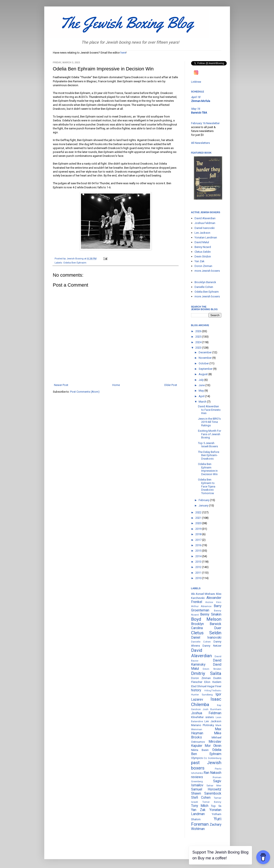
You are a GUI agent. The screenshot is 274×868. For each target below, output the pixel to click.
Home (116, 385)
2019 (199, 529)
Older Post (171, 385)
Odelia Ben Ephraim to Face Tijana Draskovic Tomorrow (207, 486)
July (201, 380)
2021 (199, 518)
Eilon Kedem (213, 682)
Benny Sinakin (211, 614)
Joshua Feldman (205, 223)
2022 (199, 512)
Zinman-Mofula (201, 101)
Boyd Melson (206, 619)
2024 (199, 342)
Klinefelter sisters (203, 717)
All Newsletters (200, 143)
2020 (199, 523)
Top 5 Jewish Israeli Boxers (208, 445)
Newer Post (61, 385)
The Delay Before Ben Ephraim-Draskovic (209, 455)
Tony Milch (200, 806)
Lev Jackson (202, 233)
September (206, 369)
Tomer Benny (212, 802)
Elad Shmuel (199, 686)
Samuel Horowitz (206, 789)
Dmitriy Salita (206, 673)
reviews (197, 777)
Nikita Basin (200, 750)
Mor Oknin (213, 746)
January (204, 505)
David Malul (202, 242)
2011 (199, 573)
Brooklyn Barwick (205, 282)
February (204, 500)
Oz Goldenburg (212, 758)
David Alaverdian (205, 218)
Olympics (197, 758)
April (202, 396)
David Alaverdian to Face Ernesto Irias (209, 410)
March (203, 402)
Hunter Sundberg (202, 695)
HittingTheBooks (213, 691)
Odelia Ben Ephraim (75, 263)
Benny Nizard (203, 247)
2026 (199, 331)
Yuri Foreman (206, 821)
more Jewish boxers (207, 271)
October (204, 363)
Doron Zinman (203, 266)
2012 (199, 567)
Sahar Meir (214, 785)
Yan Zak (200, 261)
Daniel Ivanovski (205, 228)
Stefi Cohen (201, 798)
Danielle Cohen (204, 287)
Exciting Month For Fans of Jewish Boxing (210, 434)
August (204, 374)
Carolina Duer (206, 628)
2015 (199, 551)
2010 (199, 578)
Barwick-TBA (199, 113)
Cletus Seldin (203, 252)
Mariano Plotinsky (203, 725)
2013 (199, 562)
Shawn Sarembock (206, 793)
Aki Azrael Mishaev (203, 594)
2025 (199, 337)
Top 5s (216, 806)
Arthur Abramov (201, 606)
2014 (199, 556)
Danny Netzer (212, 646)
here (123, 53)
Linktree (196, 82)
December (205, 352)
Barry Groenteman (206, 608)
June (202, 385)
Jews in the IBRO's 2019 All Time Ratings (209, 422)
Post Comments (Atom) (85, 392)
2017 (199, 540)
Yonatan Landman (206, 237)
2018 (199, 534)
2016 (199, 545)
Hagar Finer (214, 686)
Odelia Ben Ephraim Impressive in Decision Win (208, 469)
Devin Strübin (203, 256)
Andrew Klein (213, 602)
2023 (199, 348)
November (205, 358)
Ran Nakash (212, 773)
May (202, 391)
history (196, 690)
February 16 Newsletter (205, 123)
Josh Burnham (212, 709)
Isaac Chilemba (206, 702)
